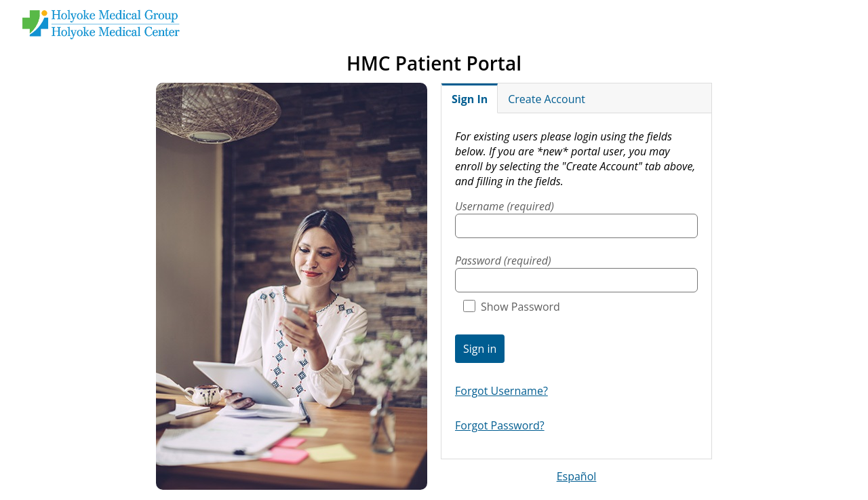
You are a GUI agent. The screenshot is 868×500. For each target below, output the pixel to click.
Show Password (512, 307)
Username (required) (505, 206)
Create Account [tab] (547, 99)
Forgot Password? (500, 425)
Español (577, 476)
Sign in (480, 349)
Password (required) (503, 261)
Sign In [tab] (470, 99)
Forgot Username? (501, 391)
